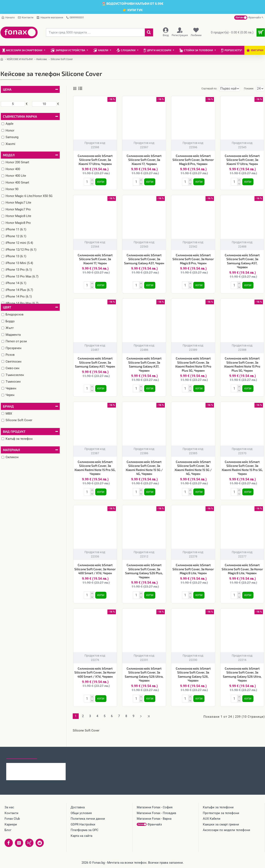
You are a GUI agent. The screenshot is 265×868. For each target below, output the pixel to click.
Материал (11, 450)
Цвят (7, 307)
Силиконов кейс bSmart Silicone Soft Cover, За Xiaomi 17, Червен (144, 160)
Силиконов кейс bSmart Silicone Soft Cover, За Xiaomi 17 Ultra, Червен (95, 160)
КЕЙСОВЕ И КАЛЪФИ (20, 59)
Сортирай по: (202, 89)
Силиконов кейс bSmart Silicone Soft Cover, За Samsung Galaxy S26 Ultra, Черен (242, 670)
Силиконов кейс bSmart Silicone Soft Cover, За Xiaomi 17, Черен (95, 258)
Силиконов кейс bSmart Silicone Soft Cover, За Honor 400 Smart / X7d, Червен (95, 668)
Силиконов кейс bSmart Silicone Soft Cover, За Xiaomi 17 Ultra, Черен (242, 160)
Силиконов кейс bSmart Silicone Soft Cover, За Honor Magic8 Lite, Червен (242, 566)
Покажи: (250, 89)
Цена (7, 89)
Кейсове (42, 59)
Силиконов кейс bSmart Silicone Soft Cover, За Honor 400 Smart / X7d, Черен (95, 566)
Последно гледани (22, 755)
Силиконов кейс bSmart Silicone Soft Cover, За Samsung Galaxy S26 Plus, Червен (144, 568)
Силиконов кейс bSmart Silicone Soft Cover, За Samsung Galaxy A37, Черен (144, 258)
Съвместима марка (20, 116)
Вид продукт (14, 431)
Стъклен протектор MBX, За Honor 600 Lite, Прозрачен (44, 766)
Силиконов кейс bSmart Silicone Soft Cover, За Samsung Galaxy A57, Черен (95, 361)
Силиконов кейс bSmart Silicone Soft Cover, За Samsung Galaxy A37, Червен (144, 363)
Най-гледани (52, 755)
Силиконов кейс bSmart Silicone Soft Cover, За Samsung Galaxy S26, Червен (193, 670)
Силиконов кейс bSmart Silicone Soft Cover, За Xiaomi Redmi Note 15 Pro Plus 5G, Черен (242, 363)
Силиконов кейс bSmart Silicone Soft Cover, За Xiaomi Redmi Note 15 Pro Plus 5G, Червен (193, 363)
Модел (9, 155)
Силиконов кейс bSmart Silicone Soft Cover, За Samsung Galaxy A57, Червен (242, 260)
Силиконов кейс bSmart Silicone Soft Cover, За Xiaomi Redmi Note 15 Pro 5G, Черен (242, 465)
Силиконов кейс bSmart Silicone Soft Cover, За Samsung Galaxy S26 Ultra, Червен (144, 670)
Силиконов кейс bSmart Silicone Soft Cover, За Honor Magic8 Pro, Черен (193, 258)
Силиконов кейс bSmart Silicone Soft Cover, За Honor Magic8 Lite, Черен (193, 566)
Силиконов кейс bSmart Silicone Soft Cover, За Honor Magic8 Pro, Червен (193, 160)
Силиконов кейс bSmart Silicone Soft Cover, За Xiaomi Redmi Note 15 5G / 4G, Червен (144, 465)
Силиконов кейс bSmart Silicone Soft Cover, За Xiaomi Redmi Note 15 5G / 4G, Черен (193, 465)
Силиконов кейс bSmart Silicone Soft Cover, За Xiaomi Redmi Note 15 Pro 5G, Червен (95, 465)
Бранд (8, 406)
